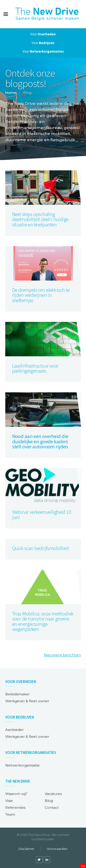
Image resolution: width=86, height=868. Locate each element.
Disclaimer (26, 848)
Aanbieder (14, 730)
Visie (9, 801)
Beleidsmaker (17, 694)
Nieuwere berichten (62, 655)
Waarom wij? (16, 794)
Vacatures (53, 794)
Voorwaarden (57, 848)
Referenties (15, 808)
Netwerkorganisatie (22, 765)
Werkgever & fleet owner (27, 701)
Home (11, 93)
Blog (49, 801)
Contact (52, 808)
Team (10, 814)
